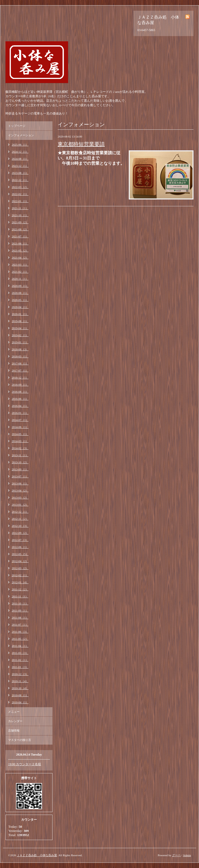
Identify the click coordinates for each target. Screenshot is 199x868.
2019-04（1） (20, 328)
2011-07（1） (20, 625)
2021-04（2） (20, 258)
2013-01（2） (20, 505)
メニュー (14, 712)
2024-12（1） (20, 152)
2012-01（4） (20, 582)
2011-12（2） (20, 589)
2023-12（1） (20, 166)
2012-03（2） (20, 568)
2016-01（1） (20, 413)
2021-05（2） (20, 250)
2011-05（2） (20, 639)
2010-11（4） (20, 681)
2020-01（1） (20, 314)
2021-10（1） (20, 215)
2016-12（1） (20, 378)
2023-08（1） (20, 173)
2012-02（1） (20, 575)
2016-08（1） (20, 392)
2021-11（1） (20, 208)
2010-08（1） (20, 695)
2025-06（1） (20, 145)
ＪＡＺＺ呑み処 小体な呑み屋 (37, 855)
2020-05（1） (20, 300)
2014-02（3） (20, 448)
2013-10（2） (20, 462)
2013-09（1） (20, 469)
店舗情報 (14, 730)
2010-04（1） (20, 702)
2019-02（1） (20, 335)
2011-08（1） (20, 618)
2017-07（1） (20, 370)
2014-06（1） (20, 427)
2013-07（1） (20, 476)
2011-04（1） (20, 646)
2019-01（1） (20, 342)
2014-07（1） (20, 420)
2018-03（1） (20, 356)
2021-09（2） (20, 222)
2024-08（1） (20, 159)
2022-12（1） (20, 180)
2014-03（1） (20, 441)
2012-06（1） (20, 547)
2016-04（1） (20, 406)
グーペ (176, 855)
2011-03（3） (20, 653)
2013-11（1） (20, 455)
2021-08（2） (20, 229)
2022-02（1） (20, 194)
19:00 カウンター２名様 (25, 764)
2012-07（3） (20, 540)
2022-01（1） (20, 201)
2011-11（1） (20, 596)
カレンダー (15, 721)
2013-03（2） (20, 498)
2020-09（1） (20, 286)
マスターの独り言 (20, 740)
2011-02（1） (20, 660)
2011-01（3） (20, 667)
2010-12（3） (20, 674)
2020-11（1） (20, 279)
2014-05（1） (20, 434)
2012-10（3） (20, 526)
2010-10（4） (20, 688)
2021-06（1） (20, 243)
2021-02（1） (20, 272)
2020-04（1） (20, 307)
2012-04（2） (20, 561)
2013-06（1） (20, 483)
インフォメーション (21, 135)
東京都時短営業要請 (81, 144)
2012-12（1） (20, 512)
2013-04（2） (20, 490)
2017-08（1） (20, 363)
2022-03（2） (20, 187)
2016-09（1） (20, 385)
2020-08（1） (20, 293)
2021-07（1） (20, 236)
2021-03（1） (20, 265)
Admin (187, 855)
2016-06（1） (20, 399)
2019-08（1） (20, 321)
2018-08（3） (20, 349)
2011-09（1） (20, 610)
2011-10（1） (20, 603)
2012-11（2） (20, 519)
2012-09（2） (20, 533)
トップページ (17, 126)
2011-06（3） (20, 632)
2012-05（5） (20, 554)
